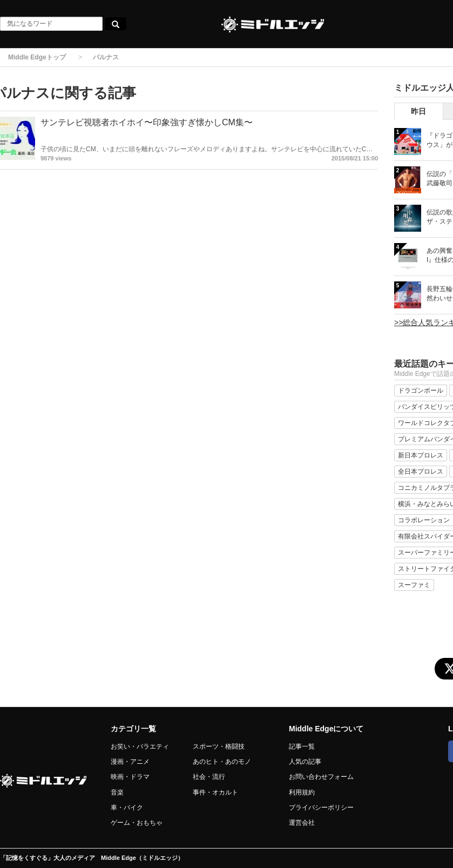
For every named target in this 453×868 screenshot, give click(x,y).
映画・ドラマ (130, 777)
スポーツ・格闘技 (219, 746)
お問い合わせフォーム (321, 777)
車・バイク (127, 808)
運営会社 (302, 823)
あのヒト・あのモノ (222, 762)
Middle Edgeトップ (37, 57)
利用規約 (302, 792)
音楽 (117, 792)
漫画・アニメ (130, 762)
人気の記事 (305, 762)
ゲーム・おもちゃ (137, 823)
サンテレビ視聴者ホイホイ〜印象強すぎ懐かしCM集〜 (147, 122)
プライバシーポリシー (321, 808)
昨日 (418, 111)
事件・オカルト (215, 792)
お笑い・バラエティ (140, 746)
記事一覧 (302, 746)
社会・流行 (209, 777)
